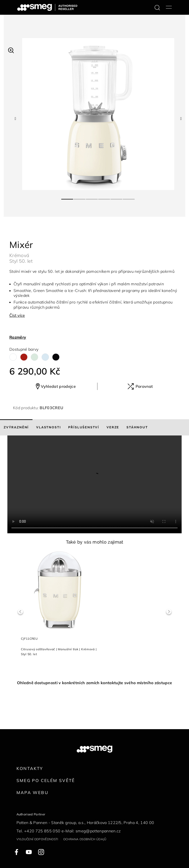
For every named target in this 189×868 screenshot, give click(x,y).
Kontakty (30, 768)
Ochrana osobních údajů (85, 839)
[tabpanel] (98, 114)
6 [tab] (129, 197)
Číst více (17, 315)
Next (169, 612)
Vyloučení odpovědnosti (37, 839)
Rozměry (18, 337)
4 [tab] (104, 197)
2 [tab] (80, 197)
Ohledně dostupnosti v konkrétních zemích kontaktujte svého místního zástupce (94, 683)
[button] (11, 50)
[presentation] (94, 484)
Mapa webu (32, 792)
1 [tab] (67, 197)
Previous (20, 612)
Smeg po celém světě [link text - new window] (46, 780)
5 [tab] (117, 197)
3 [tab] (92, 197)
